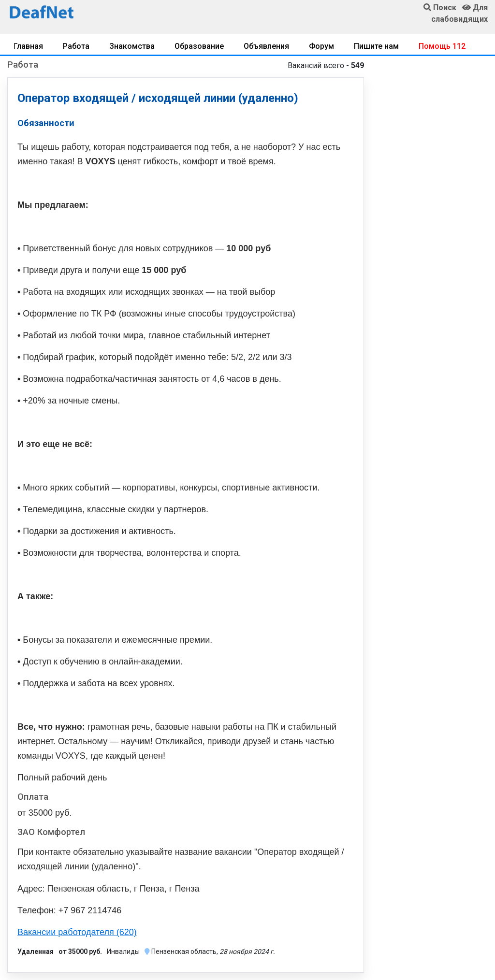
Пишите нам (376, 46)
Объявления (266, 46)
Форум (321, 46)
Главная (28, 46)
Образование (199, 46)
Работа (76, 46)
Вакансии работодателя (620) (77, 932)
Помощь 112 (442, 46)
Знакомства (132, 46)
